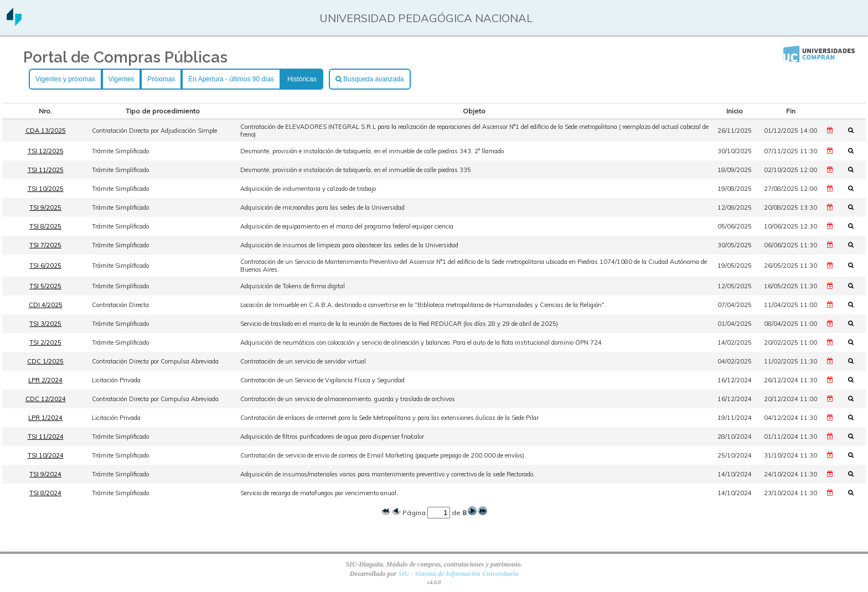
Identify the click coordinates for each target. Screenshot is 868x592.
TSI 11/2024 (46, 437)
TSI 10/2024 (46, 455)
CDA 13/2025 (46, 131)
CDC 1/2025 (45, 361)
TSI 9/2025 (45, 207)
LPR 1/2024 (45, 418)
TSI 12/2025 (46, 151)
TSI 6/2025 (45, 266)
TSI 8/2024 (45, 493)
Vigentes (121, 79)
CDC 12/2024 (46, 399)
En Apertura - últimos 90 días (231, 79)
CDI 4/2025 (46, 305)
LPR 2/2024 (45, 380)
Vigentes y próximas (65, 79)
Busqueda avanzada (370, 79)
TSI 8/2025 (45, 226)
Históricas (302, 79)
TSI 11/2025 (46, 170)
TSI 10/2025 (46, 189)
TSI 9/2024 (45, 474)
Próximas (161, 79)
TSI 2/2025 (45, 342)
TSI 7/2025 (45, 245)
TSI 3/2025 (45, 324)
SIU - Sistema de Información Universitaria (458, 574)
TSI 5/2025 (45, 286)
